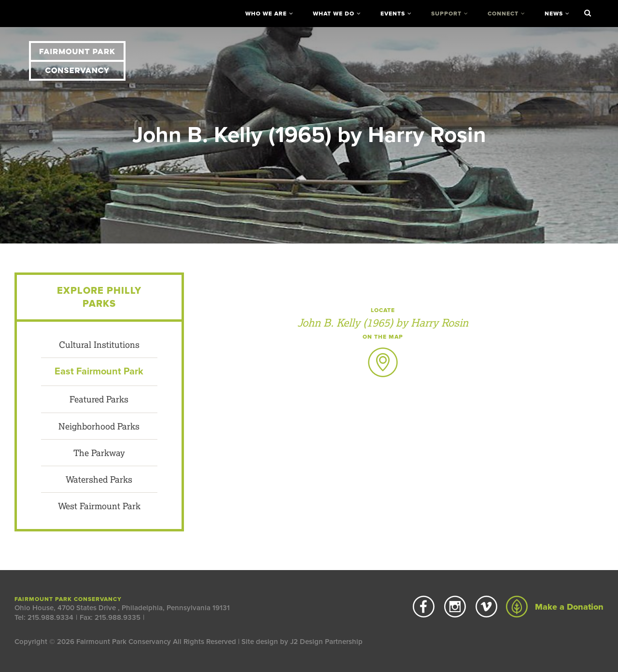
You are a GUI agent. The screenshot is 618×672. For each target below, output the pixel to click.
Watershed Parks (99, 479)
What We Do (334, 14)
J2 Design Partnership (326, 642)
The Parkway (99, 453)
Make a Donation (555, 607)
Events (393, 14)
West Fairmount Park (99, 506)
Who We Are (266, 14)
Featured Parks (99, 399)
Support (446, 14)
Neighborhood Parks (99, 426)
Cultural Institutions (99, 344)
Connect (503, 14)
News (554, 14)
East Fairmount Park (99, 372)
